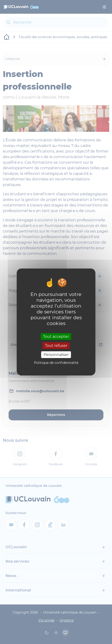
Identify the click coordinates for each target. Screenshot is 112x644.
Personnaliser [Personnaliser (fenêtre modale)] (56, 355)
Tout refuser (56, 346)
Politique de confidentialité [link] (56, 363)
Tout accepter (56, 336)
